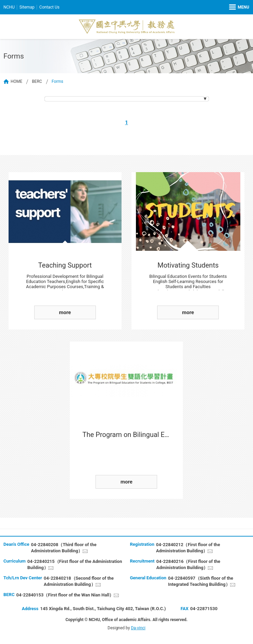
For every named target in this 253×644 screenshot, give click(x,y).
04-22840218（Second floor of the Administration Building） (79, 581)
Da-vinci (138, 628)
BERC (37, 81)
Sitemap (27, 7)
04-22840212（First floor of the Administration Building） (188, 548)
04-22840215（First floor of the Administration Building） (75, 564)
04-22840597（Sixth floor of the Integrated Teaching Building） (201, 581)
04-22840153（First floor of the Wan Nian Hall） (65, 595)
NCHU (9, 7)
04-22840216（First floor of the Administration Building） (188, 564)
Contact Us (49, 7)
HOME (16, 81)
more (65, 312)
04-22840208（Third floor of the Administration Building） (64, 548)
